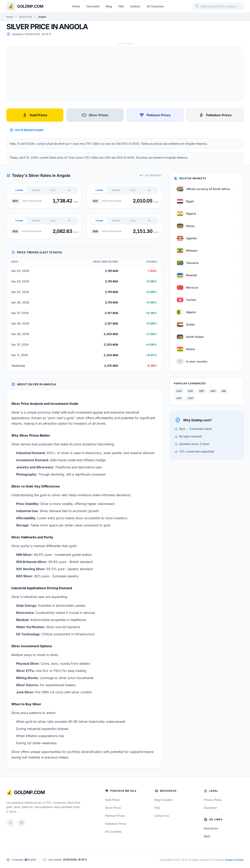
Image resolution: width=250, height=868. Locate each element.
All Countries (155, 6)
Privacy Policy (213, 800)
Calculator (93, 6)
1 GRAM (19, 190)
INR (224, 391)
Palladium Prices (215, 115)
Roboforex (211, 828)
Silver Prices (95, 115)
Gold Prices (35, 115)
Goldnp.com (30, 6)
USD (179, 398)
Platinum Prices (155, 115)
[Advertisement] (125, 74)
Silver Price (26, 17)
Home (76, 6)
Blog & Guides (164, 800)
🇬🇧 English (30, 860)
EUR (190, 391)
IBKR (207, 836)
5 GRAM (36, 190)
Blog (109, 6)
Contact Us (162, 816)
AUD (191, 398)
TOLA (52, 190)
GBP (202, 391)
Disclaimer (210, 808)
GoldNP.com (29, 792)
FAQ (121, 6)
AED (213, 391)
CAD (179, 391)
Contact (135, 6)
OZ (69, 190)
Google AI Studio (234, 860)
